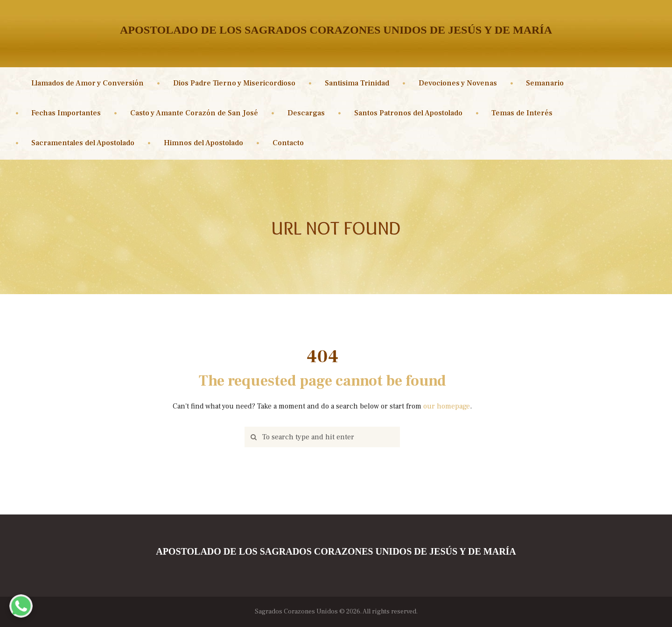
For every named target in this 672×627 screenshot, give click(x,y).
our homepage (447, 406)
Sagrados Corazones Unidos (296, 612)
